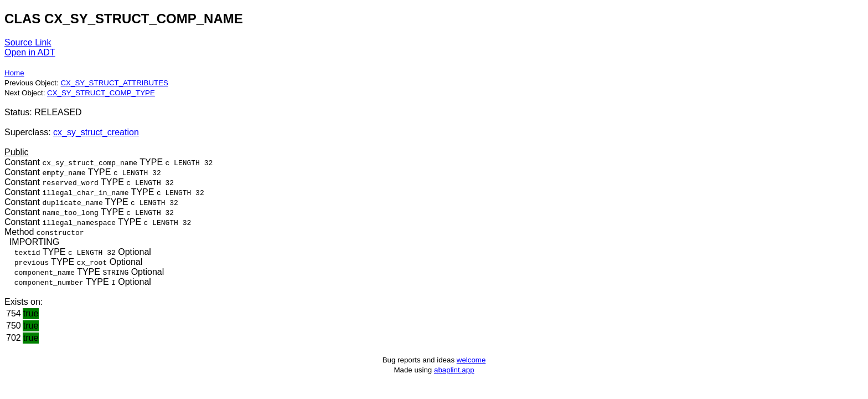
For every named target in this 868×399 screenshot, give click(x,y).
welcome (471, 360)
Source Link (28, 42)
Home (14, 73)
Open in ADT (30, 52)
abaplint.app (454, 370)
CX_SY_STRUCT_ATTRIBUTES (114, 83)
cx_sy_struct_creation (96, 132)
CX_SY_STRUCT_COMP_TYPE (101, 93)
